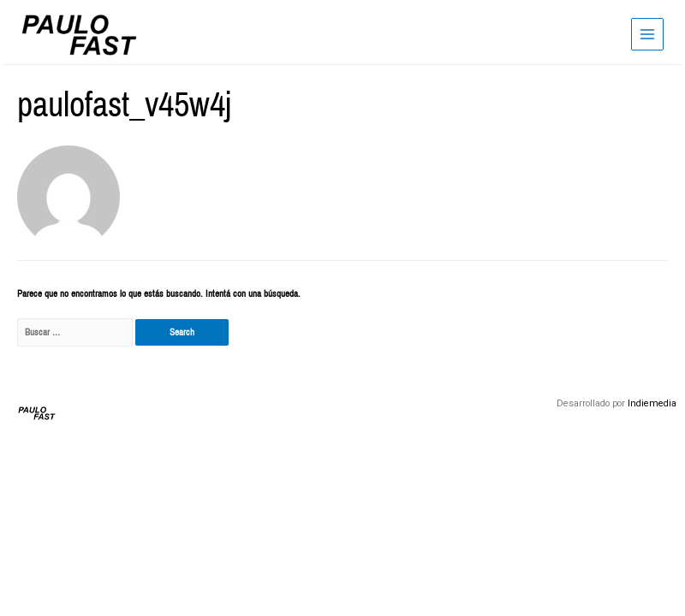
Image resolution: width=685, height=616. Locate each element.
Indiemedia (652, 403)
